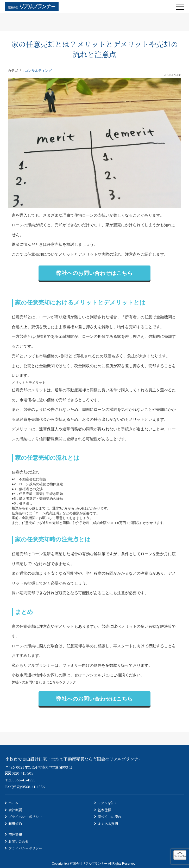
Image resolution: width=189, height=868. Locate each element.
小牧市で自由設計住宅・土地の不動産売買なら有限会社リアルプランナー (74, 759)
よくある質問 (108, 824)
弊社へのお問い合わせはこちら (95, 273)
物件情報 (15, 834)
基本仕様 (104, 810)
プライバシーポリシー (25, 817)
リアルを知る (108, 803)
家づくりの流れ (109, 817)
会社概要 (15, 810)
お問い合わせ (18, 841)
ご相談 (119, 675)
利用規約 (15, 824)
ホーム (13, 803)
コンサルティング (38, 71)
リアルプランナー (39, 665)
